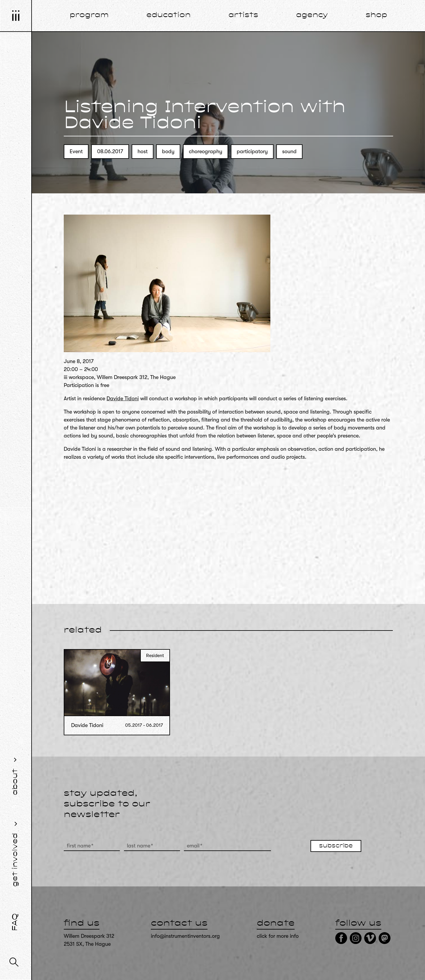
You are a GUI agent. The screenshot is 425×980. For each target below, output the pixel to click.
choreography (206, 151)
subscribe (336, 846)
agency (312, 15)
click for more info (278, 936)
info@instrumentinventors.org (185, 936)
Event (76, 151)
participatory (252, 151)
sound (289, 151)
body (168, 151)
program (89, 15)
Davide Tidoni (123, 398)
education (169, 15)
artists (243, 15)
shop (376, 15)
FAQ (15, 922)
